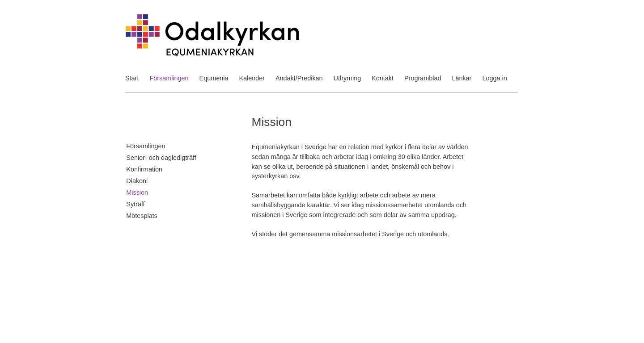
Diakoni (137, 181)
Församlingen (169, 78)
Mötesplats (142, 216)
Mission (137, 192)
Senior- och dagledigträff (161, 158)
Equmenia (214, 78)
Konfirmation (144, 169)
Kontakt (383, 78)
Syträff (135, 204)
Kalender (252, 78)
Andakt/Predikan (299, 78)
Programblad (423, 78)
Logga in (494, 78)
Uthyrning (347, 78)
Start (132, 78)
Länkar (462, 78)
